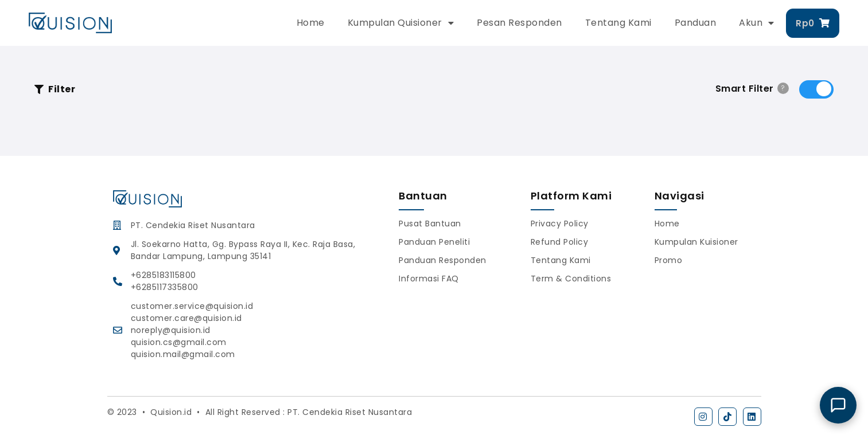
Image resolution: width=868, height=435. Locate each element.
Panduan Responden (443, 260)
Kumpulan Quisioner (401, 23)
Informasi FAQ (429, 279)
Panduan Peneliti (434, 242)
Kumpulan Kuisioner (696, 242)
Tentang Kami (618, 23)
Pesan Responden (519, 23)
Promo (669, 260)
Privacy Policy (560, 224)
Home (311, 23)
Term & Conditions (571, 279)
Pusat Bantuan (430, 224)
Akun (757, 23)
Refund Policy (560, 242)
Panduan (696, 23)
